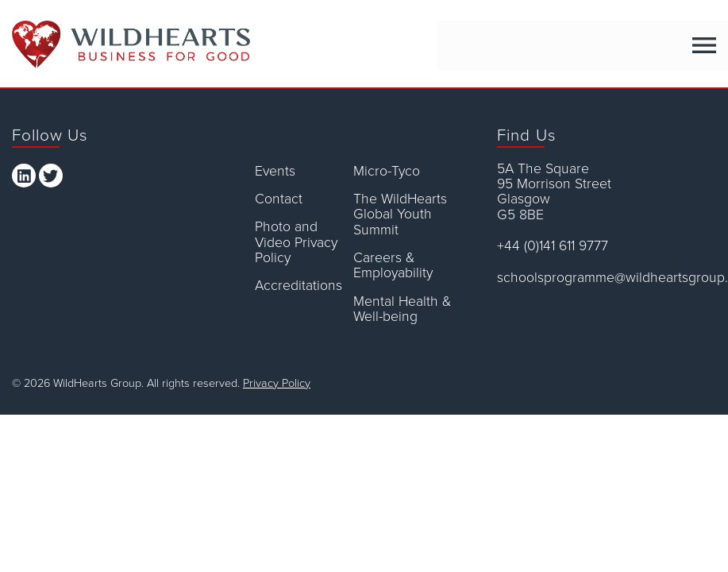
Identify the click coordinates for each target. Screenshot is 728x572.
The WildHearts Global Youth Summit (400, 214)
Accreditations (299, 286)
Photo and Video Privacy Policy (296, 242)
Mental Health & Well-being (402, 309)
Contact (279, 199)
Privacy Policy (277, 383)
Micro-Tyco (387, 171)
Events (275, 171)
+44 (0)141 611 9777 (553, 246)
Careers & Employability (393, 266)
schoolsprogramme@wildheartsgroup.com (607, 278)
